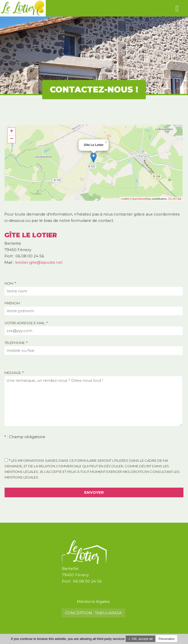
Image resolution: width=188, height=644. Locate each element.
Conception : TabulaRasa (93, 613)
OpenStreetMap (141, 199)
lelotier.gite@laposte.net (39, 262)
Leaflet (125, 199)
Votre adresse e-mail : (26, 323)
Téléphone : (16, 343)
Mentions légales (93, 601)
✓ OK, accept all (140, 639)
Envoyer (94, 492)
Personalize (167, 639)
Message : (14, 373)
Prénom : (13, 303)
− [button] (12, 139)
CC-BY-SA (175, 199)
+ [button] (12, 131)
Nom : (10, 283)
